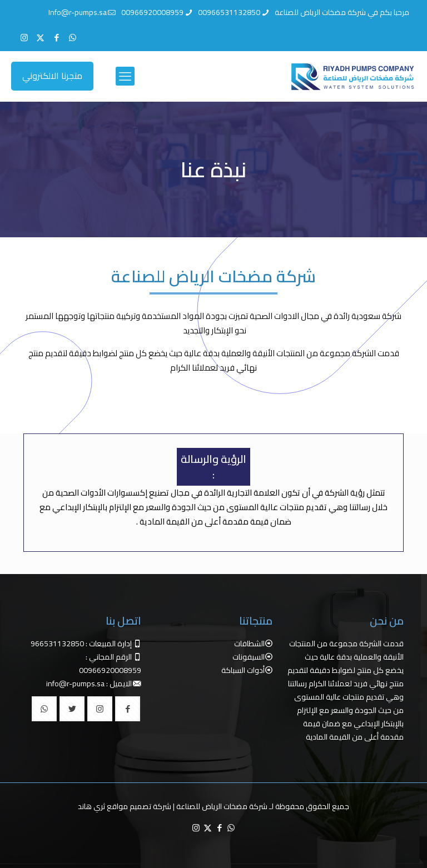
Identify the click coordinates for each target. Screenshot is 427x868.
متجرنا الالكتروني (52, 76)
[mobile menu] (125, 76)
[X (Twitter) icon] (40, 38)
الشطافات (249, 643)
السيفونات (249, 657)
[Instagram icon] (24, 38)
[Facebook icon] (56, 38)
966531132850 (57, 643)
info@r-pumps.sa (75, 684)
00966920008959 (110, 670)
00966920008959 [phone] (152, 12)
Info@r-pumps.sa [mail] (78, 12)
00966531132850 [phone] (229, 12)
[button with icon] (128, 709)
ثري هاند (91, 806)
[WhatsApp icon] (73, 38)
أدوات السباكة (243, 670)
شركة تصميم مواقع (139, 806)
